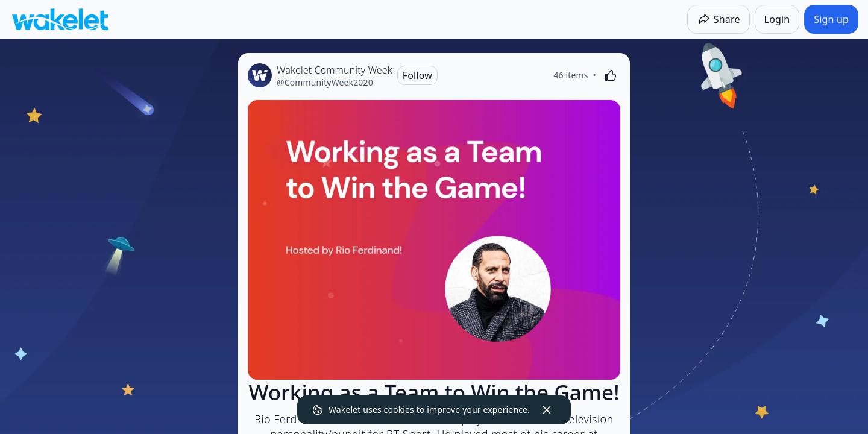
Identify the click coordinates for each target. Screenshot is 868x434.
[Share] (719, 19)
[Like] (611, 75)
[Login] (777, 19)
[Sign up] (831, 19)
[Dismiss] (547, 410)
